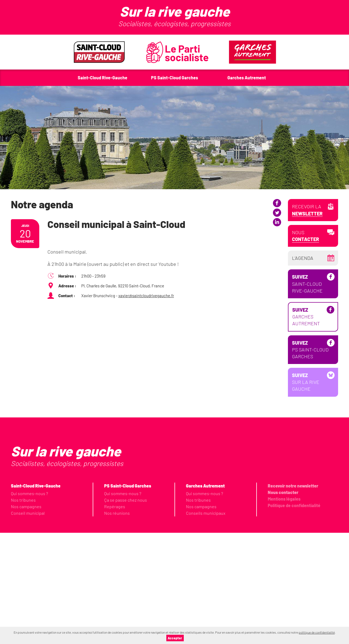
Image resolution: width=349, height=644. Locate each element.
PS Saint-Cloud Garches (310, 461)
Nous (306, 236)
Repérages (115, 618)
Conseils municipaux (206, 624)
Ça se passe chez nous (126, 611)
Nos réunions (117, 624)
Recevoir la (307, 210)
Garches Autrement (306, 428)
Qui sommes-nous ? (29, 605)
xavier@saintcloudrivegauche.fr (146, 296)
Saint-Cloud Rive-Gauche (307, 395)
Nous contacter (283, 604)
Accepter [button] (175, 638)
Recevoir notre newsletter (293, 597)
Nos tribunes (23, 611)
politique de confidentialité (317, 632)
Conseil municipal (28, 624)
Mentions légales (284, 610)
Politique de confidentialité (294, 617)
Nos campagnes (26, 618)
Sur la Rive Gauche (306, 493)
